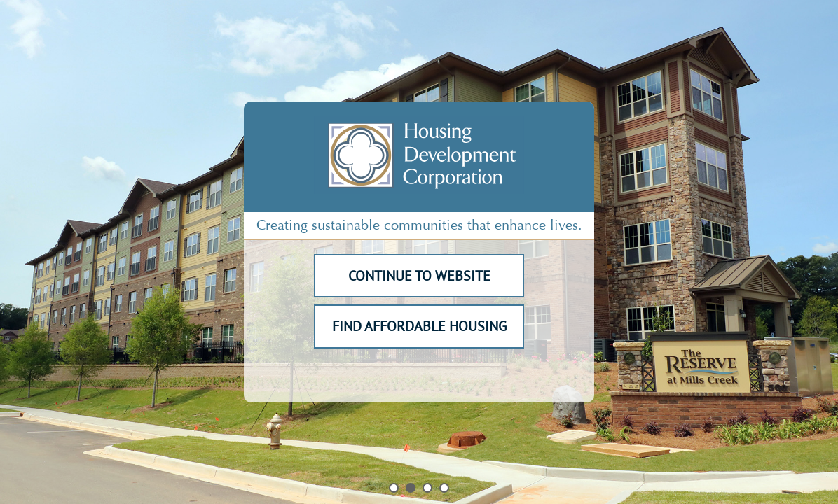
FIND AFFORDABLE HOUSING (419, 326)
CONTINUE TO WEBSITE (419, 276)
